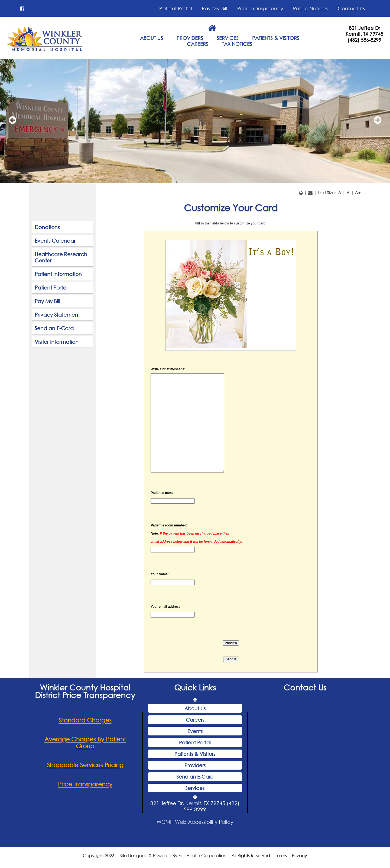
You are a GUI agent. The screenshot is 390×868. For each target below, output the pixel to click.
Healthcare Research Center (61, 257)
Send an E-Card (54, 328)
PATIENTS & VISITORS (276, 38)
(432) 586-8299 (364, 40)
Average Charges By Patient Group (85, 742)
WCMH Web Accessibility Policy (195, 822)
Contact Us (351, 8)
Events (195, 731)
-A (339, 193)
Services (195, 788)
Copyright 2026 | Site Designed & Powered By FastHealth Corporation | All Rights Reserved (176, 855)
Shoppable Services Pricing (85, 765)
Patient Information (58, 274)
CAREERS (198, 44)
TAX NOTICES (237, 44)
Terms (281, 855)
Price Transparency (260, 8)
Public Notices (311, 8)
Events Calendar (55, 241)
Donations (47, 227)
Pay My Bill (215, 8)
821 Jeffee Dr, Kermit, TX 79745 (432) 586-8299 (195, 806)
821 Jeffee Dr (364, 28)
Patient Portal (176, 8)
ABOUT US (152, 38)
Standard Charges (85, 720)
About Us (195, 708)
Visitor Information (57, 342)
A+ (358, 193)
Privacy (300, 855)
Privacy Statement (57, 315)
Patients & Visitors (195, 754)
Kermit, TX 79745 (364, 34)
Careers (195, 720)
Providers (195, 765)
